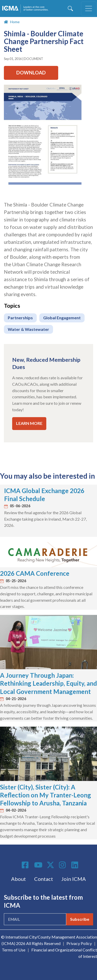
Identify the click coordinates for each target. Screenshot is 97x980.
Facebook (26, 865)
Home (15, 22)
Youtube (38, 865)
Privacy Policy (79, 943)
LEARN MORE (29, 423)
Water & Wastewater (28, 329)
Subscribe (80, 919)
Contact (44, 879)
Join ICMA (74, 879)
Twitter (51, 865)
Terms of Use (14, 950)
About (18, 879)
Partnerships (20, 318)
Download (31, 73)
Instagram (63, 865)
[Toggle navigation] (89, 8)
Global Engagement (62, 318)
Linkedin (76, 865)
